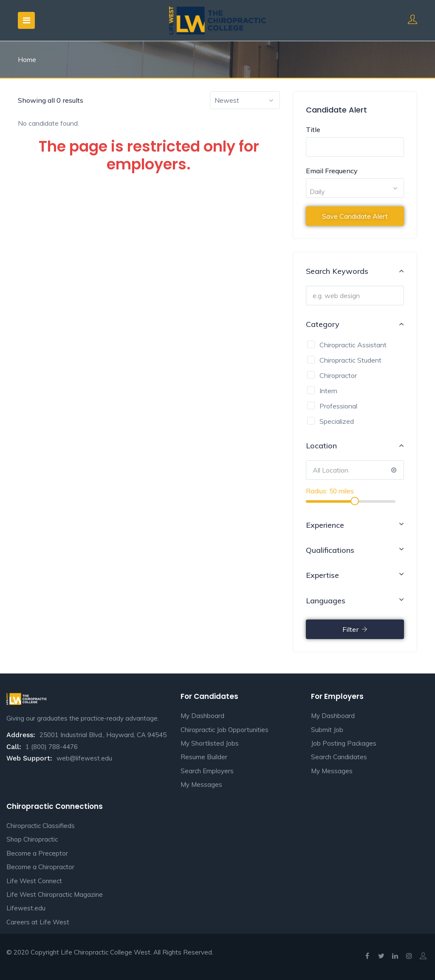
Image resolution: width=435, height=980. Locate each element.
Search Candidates (339, 757)
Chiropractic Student (350, 360)
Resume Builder (204, 757)
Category (355, 324)
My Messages (201, 784)
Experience (355, 524)
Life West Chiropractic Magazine (55, 894)
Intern (328, 391)
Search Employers (207, 771)
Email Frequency (332, 171)
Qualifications (355, 549)
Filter (355, 629)
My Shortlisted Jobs (210, 743)
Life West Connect (34, 881)
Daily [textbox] (317, 191)
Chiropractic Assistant (353, 345)
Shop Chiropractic (32, 839)
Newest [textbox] (227, 100)
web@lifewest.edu (84, 758)
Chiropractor (338, 375)
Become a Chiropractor (40, 867)
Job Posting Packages (344, 743)
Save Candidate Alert (355, 216)
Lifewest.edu (26, 908)
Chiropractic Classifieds (41, 826)
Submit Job (327, 730)
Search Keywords (355, 271)
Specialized (337, 421)
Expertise (355, 574)
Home (27, 59)
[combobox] (245, 100)
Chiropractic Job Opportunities (225, 730)
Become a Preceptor (37, 853)
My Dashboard (202, 716)
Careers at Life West (38, 922)
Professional (338, 406)
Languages (355, 600)
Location (355, 445)
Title (313, 130)
